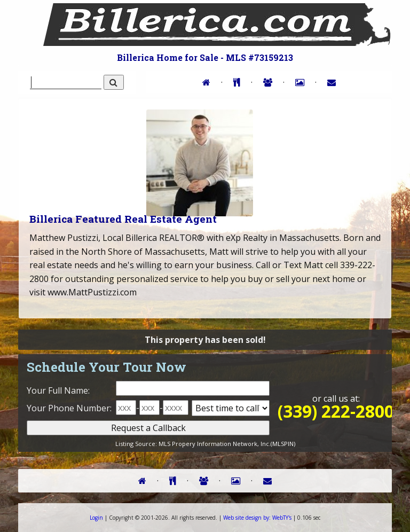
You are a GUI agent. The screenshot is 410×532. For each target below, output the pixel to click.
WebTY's (257, 518)
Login (96, 518)
